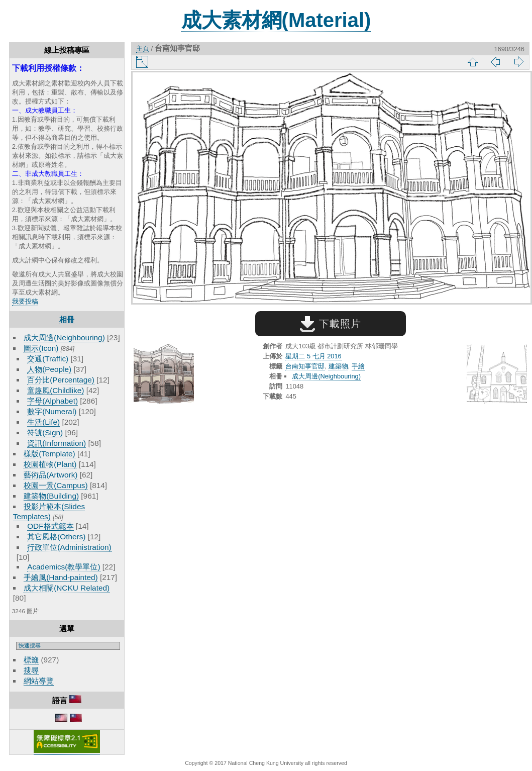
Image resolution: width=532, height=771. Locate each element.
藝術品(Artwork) (50, 475)
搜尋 (31, 670)
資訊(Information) (57, 443)
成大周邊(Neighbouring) (64, 338)
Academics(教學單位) (64, 567)
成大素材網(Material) (276, 20)
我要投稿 (25, 301)
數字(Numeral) (52, 411)
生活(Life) (43, 422)
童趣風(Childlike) (56, 390)
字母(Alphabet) (52, 401)
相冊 (67, 319)
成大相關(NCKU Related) (67, 588)
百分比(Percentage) (61, 380)
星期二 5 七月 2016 (313, 356)
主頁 (143, 49)
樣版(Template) (49, 454)
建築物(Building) (51, 496)
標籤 (31, 660)
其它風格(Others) (56, 537)
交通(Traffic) (48, 359)
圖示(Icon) (41, 348)
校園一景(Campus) (56, 485)
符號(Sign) (45, 432)
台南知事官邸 (305, 366)
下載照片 (330, 324)
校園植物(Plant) (50, 464)
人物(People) (49, 369)
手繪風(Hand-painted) (61, 577)
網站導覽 (39, 681)
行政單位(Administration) (69, 547)
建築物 (338, 366)
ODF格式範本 (50, 526)
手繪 (358, 366)
